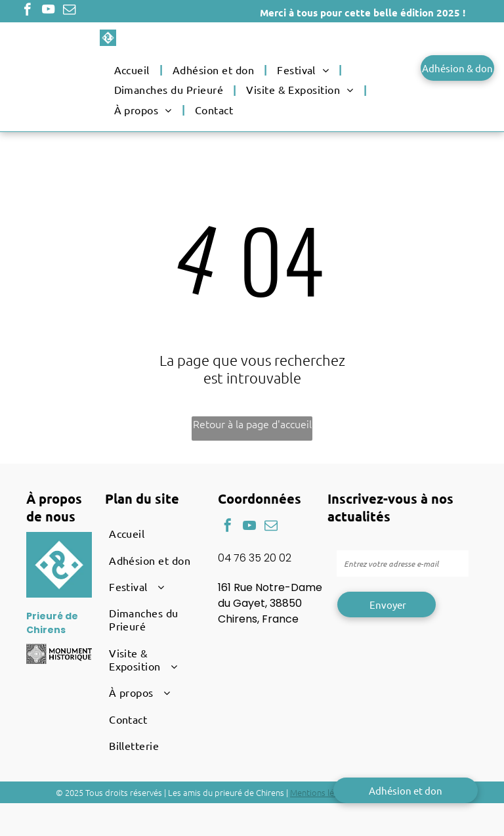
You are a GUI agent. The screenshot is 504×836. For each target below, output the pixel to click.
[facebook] (27, 11)
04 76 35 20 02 (255, 558)
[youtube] (48, 11)
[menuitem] (134, 70)
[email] (69, 11)
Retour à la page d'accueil (252, 424)
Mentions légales (322, 792)
